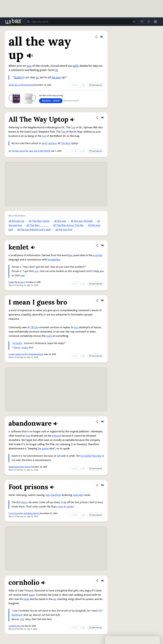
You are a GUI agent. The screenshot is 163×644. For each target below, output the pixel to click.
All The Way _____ (38, 225)
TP (100, 611)
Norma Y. (22, 282)
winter (70, 507)
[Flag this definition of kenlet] (102, 246)
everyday (78, 495)
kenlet (12, 282)
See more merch (71, 101)
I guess (25, 348)
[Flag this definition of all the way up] (101, 37)
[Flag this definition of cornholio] (102, 581)
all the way (60, 221)
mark (49, 336)
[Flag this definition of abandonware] (102, 422)
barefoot (56, 495)
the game (43, 449)
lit (57, 70)
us (37, 77)
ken (70, 255)
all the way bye (64, 230)
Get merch (95, 85)
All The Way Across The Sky (68, 225)
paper (32, 595)
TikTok (34, 327)
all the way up (15, 85)
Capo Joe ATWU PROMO (39, 151)
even (60, 507)
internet (57, 436)
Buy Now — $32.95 (51, 101)
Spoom (28, 467)
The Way (66, 143)
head (44, 143)
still (58, 456)
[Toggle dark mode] (149, 22)
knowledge (54, 260)
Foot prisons (14, 513)
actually (17, 343)
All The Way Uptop (17, 151)
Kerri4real (29, 85)
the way (56, 77)
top (29, 66)
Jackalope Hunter (31, 513)
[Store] (142, 22)
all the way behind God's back (34, 230)
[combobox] (81, 22)
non (48, 495)
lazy (76, 327)
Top (73, 127)
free (28, 436)
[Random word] (134, 22)
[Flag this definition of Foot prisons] (102, 485)
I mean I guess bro (17, 354)
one (37, 271)
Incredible (86, 456)
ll (93, 271)
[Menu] (155, 22)
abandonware (15, 467)
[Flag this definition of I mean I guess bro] (102, 301)
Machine (97, 456)
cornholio (13, 626)
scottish (98, 255)
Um (22, 619)
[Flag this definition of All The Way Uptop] (102, 118)
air (55, 599)
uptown (52, 143)
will (75, 66)
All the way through (82, 221)
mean (17, 348)
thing (24, 502)
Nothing (19, 77)
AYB (22, 626)
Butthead (17, 615)
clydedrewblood (36, 354)
